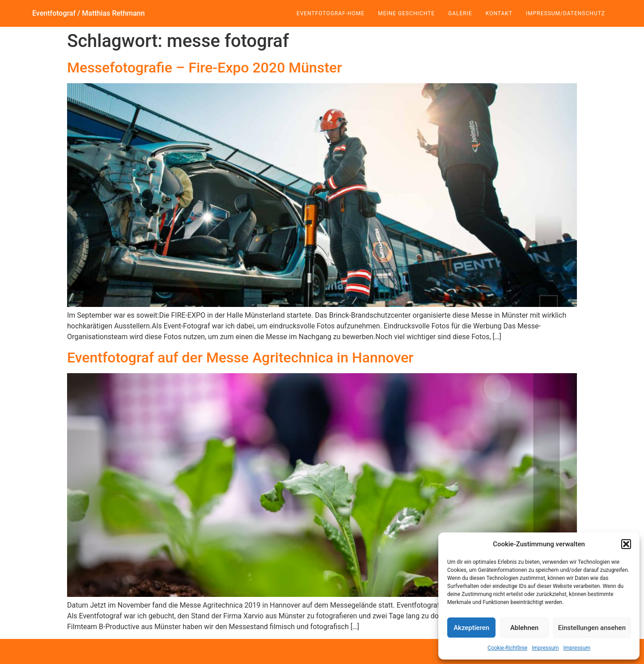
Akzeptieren (471, 628)
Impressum (545, 648)
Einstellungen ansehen (592, 628)
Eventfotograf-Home (330, 13)
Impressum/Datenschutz (566, 13)
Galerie (460, 13)
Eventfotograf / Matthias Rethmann (89, 13)
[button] (626, 544)
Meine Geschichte (406, 13)
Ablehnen (524, 628)
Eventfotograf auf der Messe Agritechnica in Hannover (240, 358)
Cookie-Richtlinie (507, 648)
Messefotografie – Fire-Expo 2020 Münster (204, 68)
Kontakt (499, 13)
